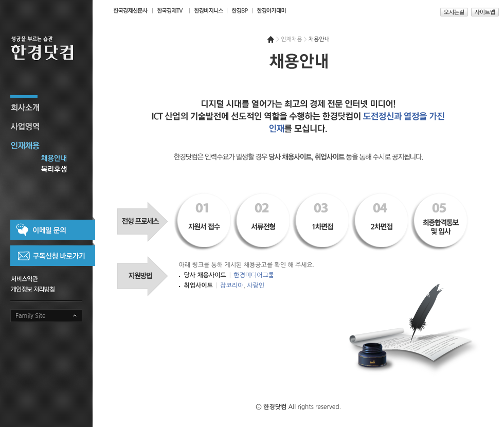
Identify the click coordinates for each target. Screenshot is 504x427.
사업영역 (51, 126)
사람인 (256, 286)
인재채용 (51, 145)
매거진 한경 (208, 11)
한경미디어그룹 (254, 275)
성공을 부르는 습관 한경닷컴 (51, 51)
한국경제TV (170, 11)
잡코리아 (232, 286)
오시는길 (454, 12)
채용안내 (51, 160)
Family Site (31, 316)
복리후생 (51, 171)
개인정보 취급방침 (46, 289)
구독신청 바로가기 (53, 255)
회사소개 (51, 107)
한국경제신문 (130, 11)
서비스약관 (46, 278)
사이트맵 (485, 12)
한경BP (239, 11)
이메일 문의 (53, 228)
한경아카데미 (272, 11)
